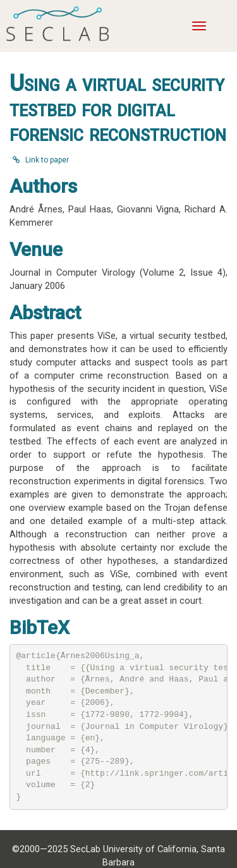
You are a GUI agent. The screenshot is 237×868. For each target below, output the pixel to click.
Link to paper (41, 160)
